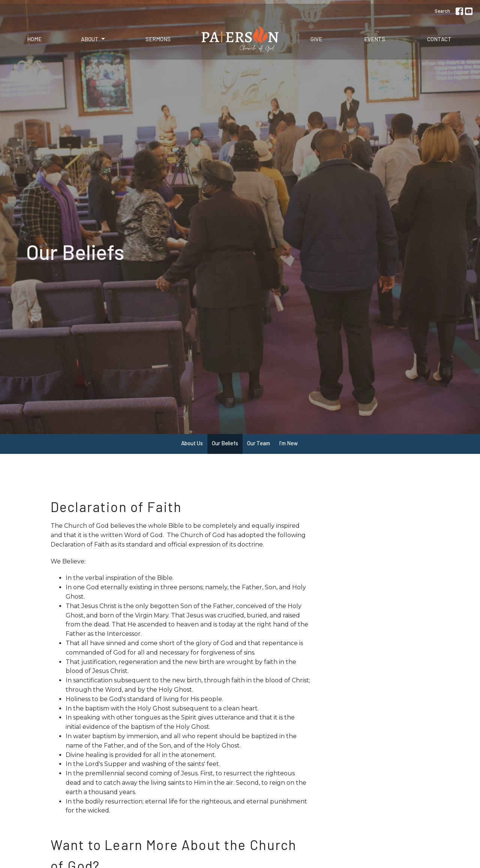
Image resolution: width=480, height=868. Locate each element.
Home (34, 39)
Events (375, 39)
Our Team (259, 443)
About (94, 39)
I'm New (288, 443)
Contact (439, 39)
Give (316, 39)
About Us (192, 443)
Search (442, 11)
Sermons (158, 39)
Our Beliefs (225, 443)
